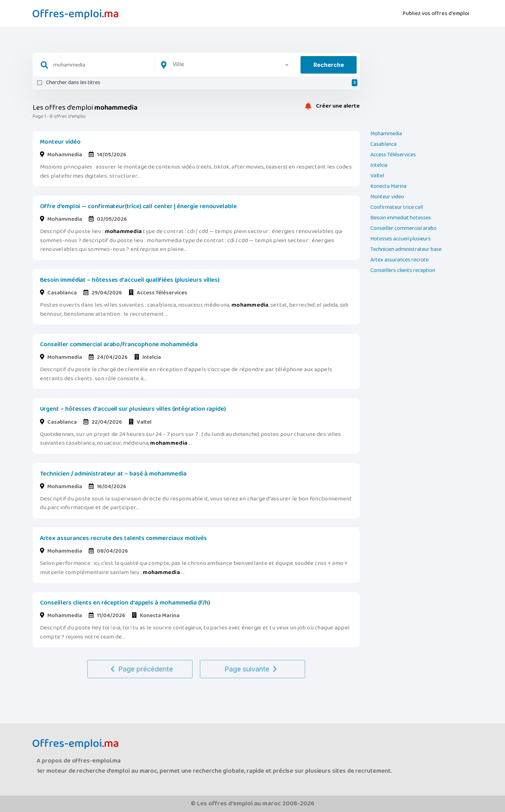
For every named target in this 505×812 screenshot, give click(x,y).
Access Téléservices (393, 155)
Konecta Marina (388, 186)
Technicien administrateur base (406, 250)
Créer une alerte (332, 106)
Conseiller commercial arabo (403, 228)
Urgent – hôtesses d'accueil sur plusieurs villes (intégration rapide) (133, 409)
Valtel (377, 176)
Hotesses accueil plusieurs (400, 239)
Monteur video (387, 197)
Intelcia (379, 165)
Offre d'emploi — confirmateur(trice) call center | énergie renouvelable (138, 206)
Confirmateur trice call (397, 207)
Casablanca (383, 144)
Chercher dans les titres (202, 83)
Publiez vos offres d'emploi (436, 13)
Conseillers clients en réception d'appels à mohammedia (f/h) (125, 603)
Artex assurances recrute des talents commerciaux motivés (124, 538)
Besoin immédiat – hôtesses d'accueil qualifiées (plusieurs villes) (130, 280)
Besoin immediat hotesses (401, 218)
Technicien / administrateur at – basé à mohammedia (113, 474)
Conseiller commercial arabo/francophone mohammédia (119, 344)
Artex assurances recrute (399, 260)
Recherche (329, 65)
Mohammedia (386, 134)
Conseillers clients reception (403, 271)
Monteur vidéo (60, 142)
